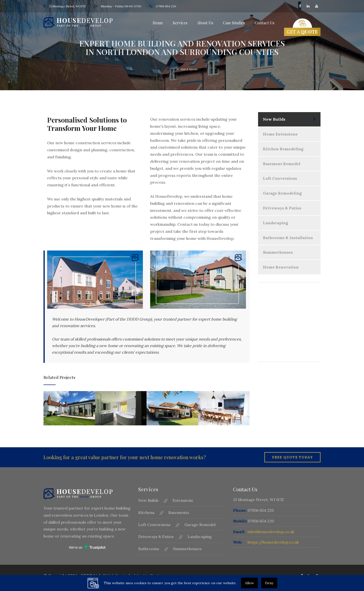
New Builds (274, 119)
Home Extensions (280, 134)
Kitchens (146, 512)
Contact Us (264, 23)
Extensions (183, 500)
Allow (249, 583)
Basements (179, 512)
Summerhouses (278, 252)
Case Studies (234, 23)
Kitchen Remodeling (283, 149)
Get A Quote (289, 342)
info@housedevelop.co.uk (271, 532)
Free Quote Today (292, 457)
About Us (205, 23)
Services (180, 23)
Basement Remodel (282, 164)
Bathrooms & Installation (288, 238)
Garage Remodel (200, 525)
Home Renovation (281, 267)
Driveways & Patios (282, 208)
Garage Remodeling (282, 193)
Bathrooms (149, 549)
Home (158, 23)
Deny (269, 583)
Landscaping (276, 223)
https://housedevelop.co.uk (273, 542)
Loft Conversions (280, 178)
